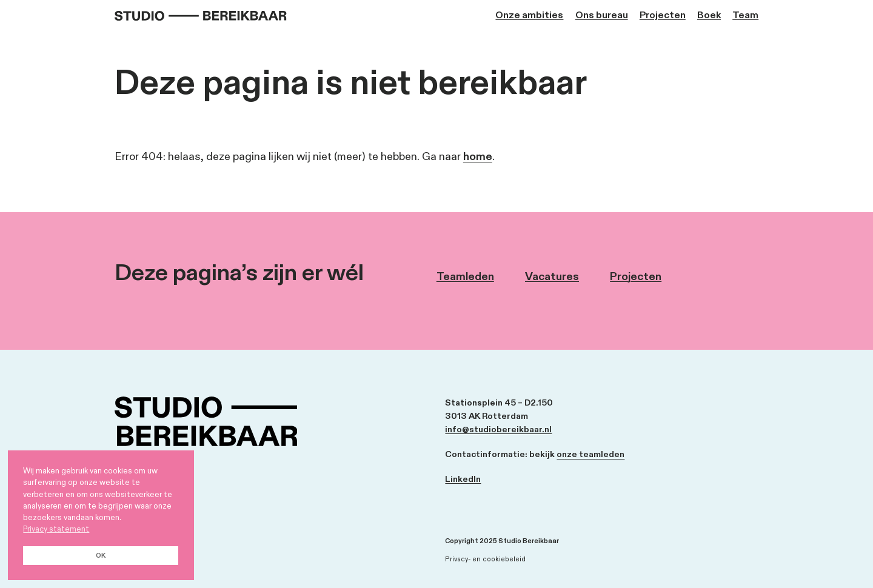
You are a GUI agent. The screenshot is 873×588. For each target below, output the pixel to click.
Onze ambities (529, 16)
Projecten (663, 16)
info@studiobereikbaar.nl (498, 430)
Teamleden (465, 277)
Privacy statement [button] (56, 530)
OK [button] (101, 556)
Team (745, 16)
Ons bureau (602, 16)
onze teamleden (590, 454)
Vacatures (552, 277)
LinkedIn (463, 479)
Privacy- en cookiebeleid (485, 559)
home (478, 157)
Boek (709, 16)
